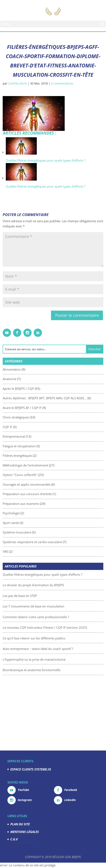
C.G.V (14, 839)
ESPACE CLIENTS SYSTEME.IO (31, 769)
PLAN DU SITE (20, 824)
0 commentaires (62, 83)
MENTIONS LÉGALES (25, 832)
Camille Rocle (18, 83)
